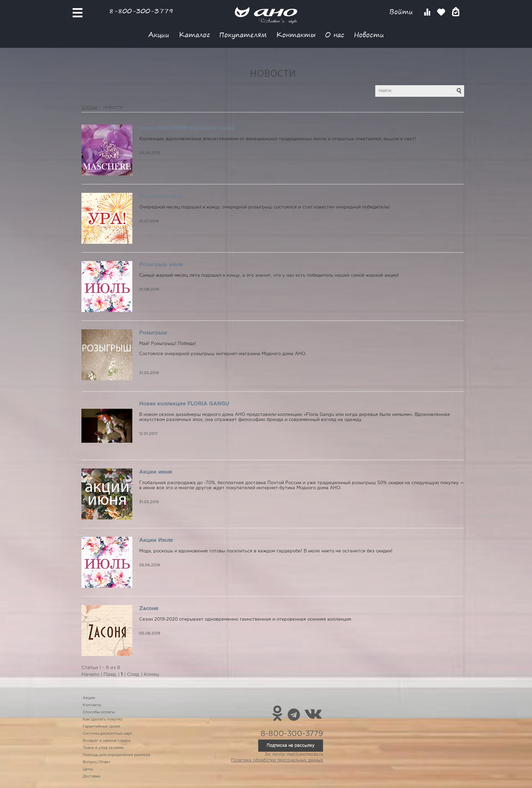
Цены (88, 769)
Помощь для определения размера (116, 755)
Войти (402, 12)
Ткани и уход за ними (103, 748)
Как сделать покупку (103, 719)
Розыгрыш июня (161, 196)
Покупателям (243, 34)
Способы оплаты (99, 712)
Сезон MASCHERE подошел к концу (187, 128)
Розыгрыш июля (161, 265)
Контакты (296, 34)
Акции (159, 34)
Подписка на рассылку (291, 745)
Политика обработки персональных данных (277, 760)
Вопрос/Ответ (97, 762)
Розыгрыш (153, 333)
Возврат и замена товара (107, 741)
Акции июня (156, 472)
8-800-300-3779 (141, 11)
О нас (335, 34)
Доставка (91, 776)
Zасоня (149, 609)
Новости (369, 34)
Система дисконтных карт (108, 734)
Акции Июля (156, 540)
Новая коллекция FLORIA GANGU (184, 404)
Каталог (194, 34)
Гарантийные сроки (101, 727)
